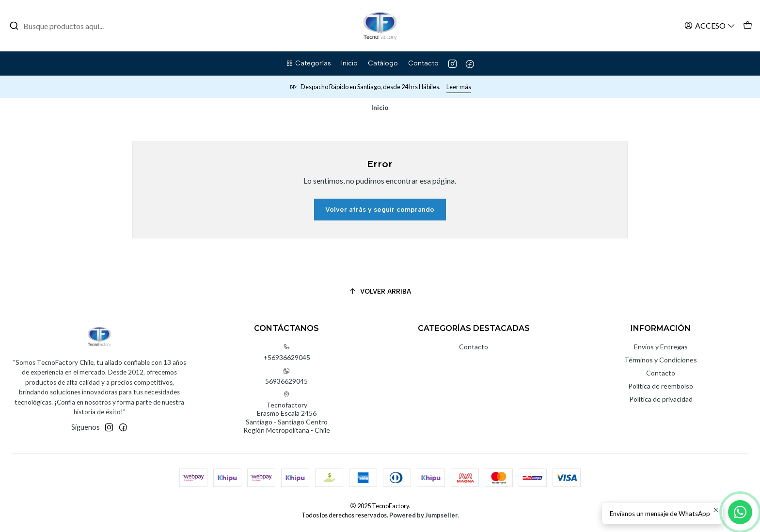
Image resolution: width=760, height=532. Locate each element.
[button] (308, 63)
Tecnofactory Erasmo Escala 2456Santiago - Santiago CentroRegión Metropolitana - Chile (287, 413)
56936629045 (286, 376)
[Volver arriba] (380, 291)
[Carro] (748, 25)
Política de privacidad (661, 399)
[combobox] (59, 26)
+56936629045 (287, 352)
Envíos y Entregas (661, 347)
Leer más (459, 87)
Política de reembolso (661, 386)
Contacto (474, 347)
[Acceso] (710, 25)
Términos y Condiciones (661, 360)
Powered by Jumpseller (423, 515)
